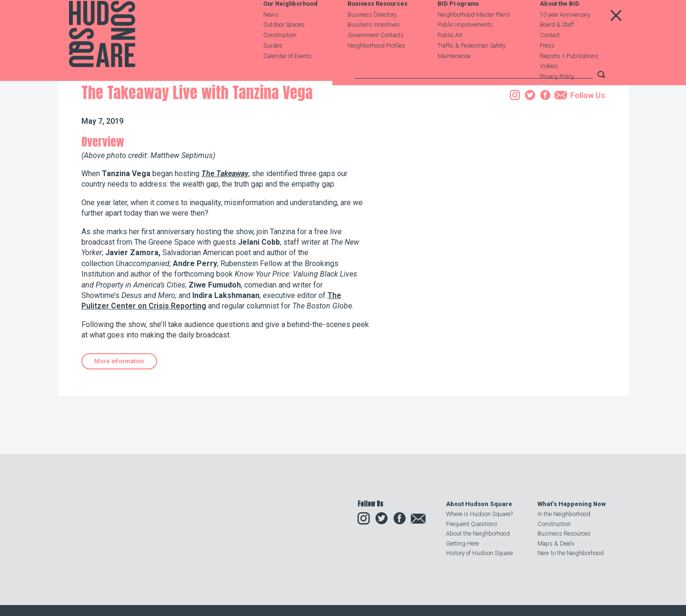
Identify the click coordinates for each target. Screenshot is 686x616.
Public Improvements (465, 47)
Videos (549, 89)
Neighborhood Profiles (376, 68)
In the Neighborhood (564, 514)
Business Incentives (374, 47)
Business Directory (372, 37)
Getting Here (462, 543)
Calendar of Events (288, 78)
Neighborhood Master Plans (474, 37)
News (271, 37)
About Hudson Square (479, 504)
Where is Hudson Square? (479, 514)
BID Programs (458, 27)
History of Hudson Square (479, 553)
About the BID (560, 27)
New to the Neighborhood (571, 553)
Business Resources (378, 27)
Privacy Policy (557, 99)
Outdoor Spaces (284, 47)
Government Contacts (376, 58)
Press (547, 68)
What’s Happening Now (572, 504)
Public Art (450, 58)
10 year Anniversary (565, 37)
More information (119, 422)
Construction (280, 58)
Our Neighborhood (290, 27)
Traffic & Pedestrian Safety (472, 68)
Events (144, 135)
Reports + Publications (569, 78)
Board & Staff (557, 47)
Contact (550, 58)
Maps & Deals (556, 543)
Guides (273, 68)
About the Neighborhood (478, 533)
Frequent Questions (472, 524)
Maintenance (454, 78)
